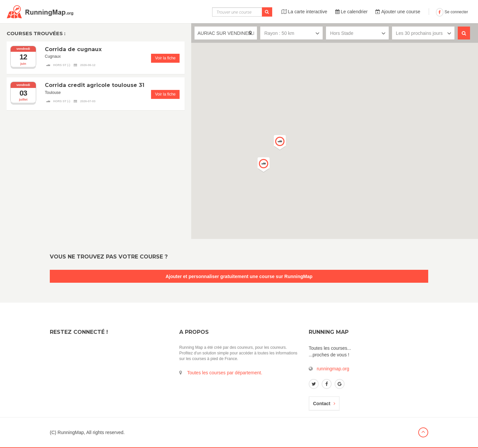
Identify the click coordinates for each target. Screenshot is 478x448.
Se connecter (452, 12)
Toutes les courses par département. (225, 373)
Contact (324, 404)
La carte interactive (304, 12)
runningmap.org (333, 369)
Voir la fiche (165, 58)
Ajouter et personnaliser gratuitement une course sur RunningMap (239, 276)
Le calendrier (352, 12)
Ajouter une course (398, 12)
